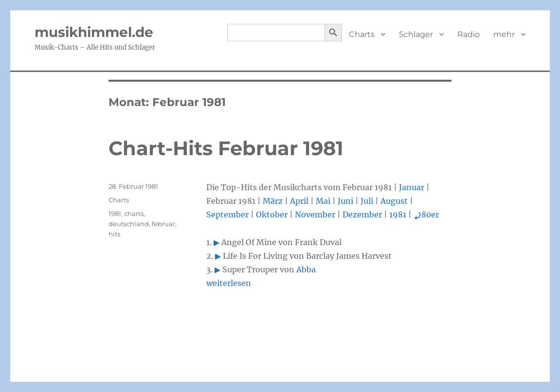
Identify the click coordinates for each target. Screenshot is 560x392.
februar (163, 224)
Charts (362, 34)
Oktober (272, 214)
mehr (504, 34)
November (315, 214)
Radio (469, 34)
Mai (323, 201)
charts (134, 214)
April (299, 201)
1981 (398, 214)
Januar (412, 187)
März (273, 201)
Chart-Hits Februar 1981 (226, 148)
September (227, 214)
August (394, 201)
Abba (306, 269)
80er (426, 214)
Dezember (362, 214)
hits (114, 234)
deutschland (129, 224)
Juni (345, 201)
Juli (367, 201)
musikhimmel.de (94, 32)
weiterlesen (229, 283)
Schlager (416, 34)
